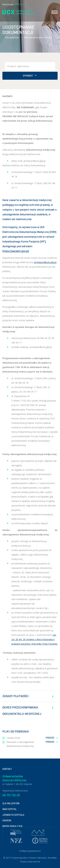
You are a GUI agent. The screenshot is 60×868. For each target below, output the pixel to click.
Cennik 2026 (32, 738)
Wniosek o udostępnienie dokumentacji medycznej (32, 744)
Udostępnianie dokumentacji (38, 37)
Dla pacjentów (12, 37)
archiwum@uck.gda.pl (45, 262)
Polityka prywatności (30, 851)
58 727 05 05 (20, 4)
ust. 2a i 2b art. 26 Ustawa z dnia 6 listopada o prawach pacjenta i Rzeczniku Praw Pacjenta (34, 639)
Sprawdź (30, 76)
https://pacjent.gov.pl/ (16, 251)
